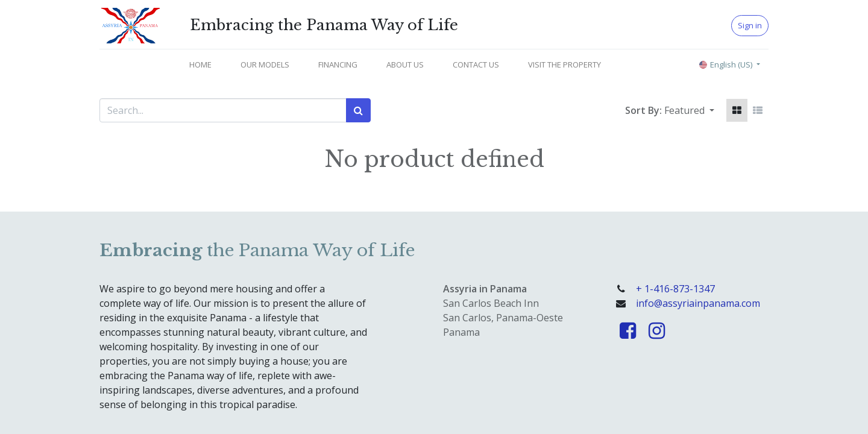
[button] (689, 110)
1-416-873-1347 (680, 289)
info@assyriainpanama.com (698, 303)
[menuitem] (200, 65)
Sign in (750, 25)
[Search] (358, 110)
